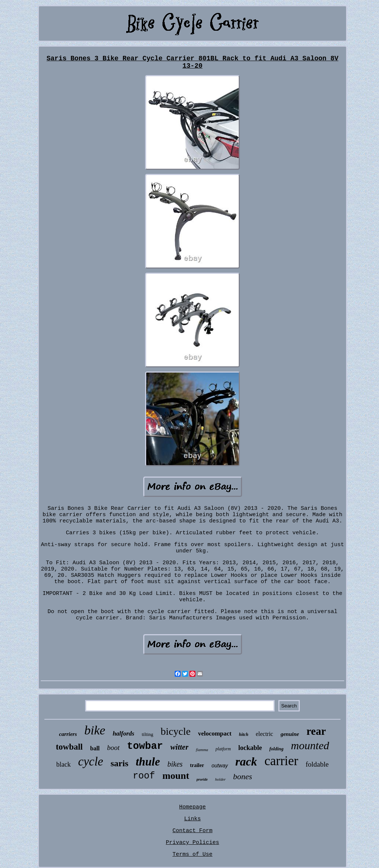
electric (264, 734)
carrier (281, 761)
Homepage (192, 807)
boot (113, 748)
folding (276, 749)
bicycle (176, 731)
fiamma (202, 750)
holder (220, 779)
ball (95, 748)
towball (69, 747)
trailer (197, 765)
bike (95, 730)
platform (223, 749)
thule (148, 762)
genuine (290, 734)
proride (202, 779)
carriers (68, 734)
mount (176, 776)
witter (179, 747)
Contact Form (192, 831)
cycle (91, 761)
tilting (147, 734)
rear (316, 731)
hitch (244, 734)
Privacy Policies (192, 843)
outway (219, 766)
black (63, 764)
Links (192, 819)
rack (246, 761)
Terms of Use (192, 854)
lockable (250, 748)
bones (243, 776)
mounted (310, 745)
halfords (123, 734)
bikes (175, 764)
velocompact (215, 734)
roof (144, 776)
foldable (317, 764)
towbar (145, 746)
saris (120, 763)
